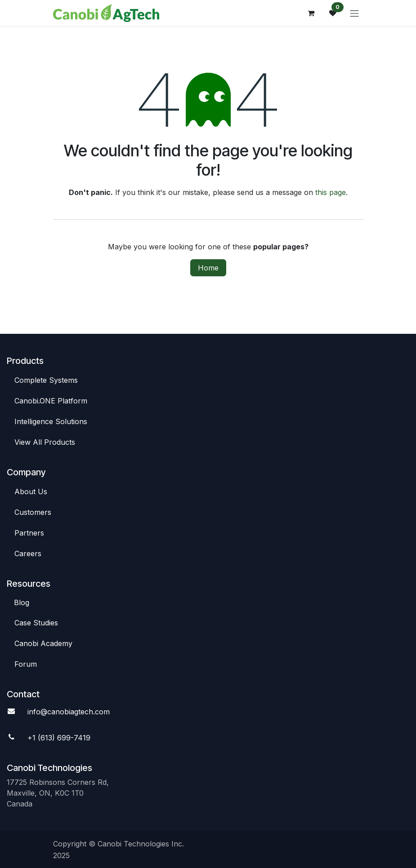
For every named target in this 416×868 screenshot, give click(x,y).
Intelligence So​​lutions (52, 421)
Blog (22, 602)
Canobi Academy (43, 643)
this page (331, 192)
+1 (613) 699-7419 (59, 738)
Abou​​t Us (31, 492)
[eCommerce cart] (311, 13)
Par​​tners (29, 533)
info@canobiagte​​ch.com (69, 712)
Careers (28, 554)
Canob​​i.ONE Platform (52, 401)
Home (208, 268)
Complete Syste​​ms (46, 380)
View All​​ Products (45, 442)
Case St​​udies (36, 623)
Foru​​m (26, 664)
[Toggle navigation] (354, 13)
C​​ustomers (33, 512)
